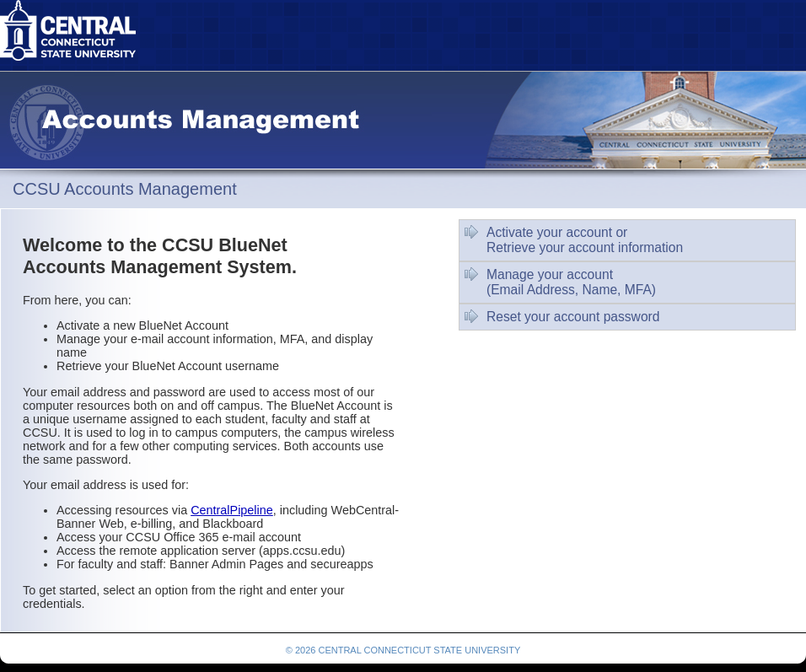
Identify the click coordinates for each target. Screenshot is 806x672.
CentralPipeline (232, 510)
